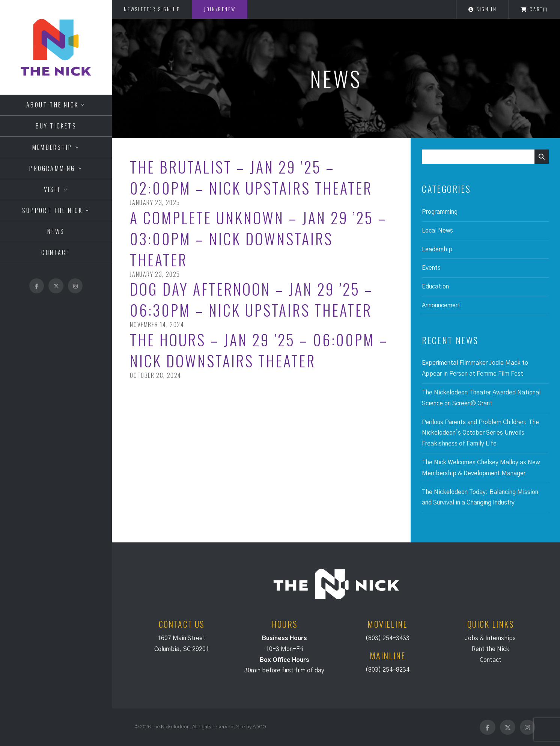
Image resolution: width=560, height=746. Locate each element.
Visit (53, 189)
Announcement (442, 305)
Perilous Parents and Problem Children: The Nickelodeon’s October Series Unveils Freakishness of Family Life (480, 433)
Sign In (482, 9)
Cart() (534, 9)
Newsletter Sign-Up (152, 9)
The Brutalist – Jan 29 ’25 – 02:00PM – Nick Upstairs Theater (251, 177)
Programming (52, 168)
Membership (52, 147)
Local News (437, 231)
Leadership (437, 249)
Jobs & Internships (490, 638)
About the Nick (52, 105)
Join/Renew (220, 9)
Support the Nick (52, 210)
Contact (56, 252)
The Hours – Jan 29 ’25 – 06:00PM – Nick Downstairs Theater (259, 350)
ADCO (259, 727)
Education (435, 287)
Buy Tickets (56, 126)
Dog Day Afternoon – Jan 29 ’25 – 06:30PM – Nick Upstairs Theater (252, 299)
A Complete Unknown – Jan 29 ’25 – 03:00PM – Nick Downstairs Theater (258, 239)
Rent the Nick (490, 649)
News (56, 231)
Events (431, 268)
